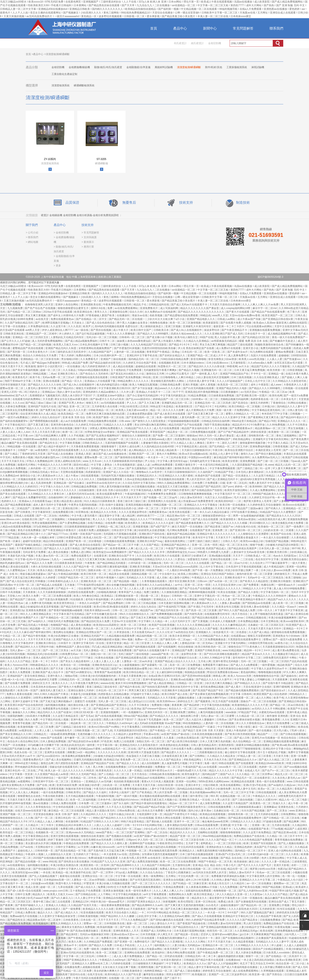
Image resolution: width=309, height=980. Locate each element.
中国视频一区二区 (137, 851)
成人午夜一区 (296, 803)
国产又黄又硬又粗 (39, 425)
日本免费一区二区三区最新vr (95, 803)
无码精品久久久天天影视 (141, 578)
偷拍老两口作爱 (190, 716)
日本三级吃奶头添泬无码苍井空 (68, 352)
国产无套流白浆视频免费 (54, 599)
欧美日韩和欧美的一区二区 (211, 647)
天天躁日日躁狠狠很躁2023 (180, 472)
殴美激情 (30, 366)
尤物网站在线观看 (208, 832)
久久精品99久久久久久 (94, 814)
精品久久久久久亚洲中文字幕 (229, 417)
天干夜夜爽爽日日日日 (30, 548)
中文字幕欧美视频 (70, 443)
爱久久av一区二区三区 (157, 629)
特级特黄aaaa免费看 (36, 439)
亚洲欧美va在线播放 (183, 680)
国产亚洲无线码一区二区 (141, 417)
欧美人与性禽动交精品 (87, 596)
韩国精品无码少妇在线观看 (43, 654)
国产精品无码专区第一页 (170, 610)
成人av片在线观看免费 (74, 421)
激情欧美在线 (182, 468)
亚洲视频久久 (204, 632)
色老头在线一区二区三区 (29, 752)
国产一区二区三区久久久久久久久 (152, 883)
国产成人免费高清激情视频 (143, 862)
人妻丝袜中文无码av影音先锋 (248, 552)
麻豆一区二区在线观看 (266, 727)
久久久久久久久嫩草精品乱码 (229, 625)
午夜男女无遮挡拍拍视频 (83, 505)
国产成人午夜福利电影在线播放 (240, 967)
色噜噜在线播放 (159, 323)
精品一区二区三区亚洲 (137, 643)
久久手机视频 (76, 436)
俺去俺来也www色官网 (215, 822)
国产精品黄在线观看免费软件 (245, 818)
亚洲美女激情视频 (114, 891)
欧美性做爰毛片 (191, 774)
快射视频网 (170, 902)
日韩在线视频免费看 (220, 807)
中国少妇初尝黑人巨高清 (134, 406)
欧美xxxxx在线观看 (294, 505)
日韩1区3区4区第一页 (86, 712)
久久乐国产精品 (150, 545)
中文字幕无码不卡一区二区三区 (233, 494)
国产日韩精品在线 (86, 894)
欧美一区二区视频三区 (110, 953)
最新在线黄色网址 (175, 541)
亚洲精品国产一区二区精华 (42, 334)
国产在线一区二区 (131, 927)
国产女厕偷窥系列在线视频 (251, 902)
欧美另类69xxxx (167, 701)
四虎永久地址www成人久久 (187, 334)
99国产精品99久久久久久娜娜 (118, 916)
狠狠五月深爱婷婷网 (260, 636)
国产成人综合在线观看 (206, 519)
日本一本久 (189, 949)
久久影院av (256, 894)
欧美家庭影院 (211, 323)
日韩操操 (189, 960)
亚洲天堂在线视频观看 (14, 876)
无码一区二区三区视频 (254, 661)
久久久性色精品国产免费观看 (256, 840)
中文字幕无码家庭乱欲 (173, 396)
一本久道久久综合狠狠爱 (275, 538)
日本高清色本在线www (44, 687)
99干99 (296, 548)
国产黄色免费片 (300, 439)
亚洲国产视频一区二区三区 (16, 814)
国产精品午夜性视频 (35, 636)
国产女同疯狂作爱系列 (177, 490)
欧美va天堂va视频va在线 (194, 454)
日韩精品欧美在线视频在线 (165, 774)
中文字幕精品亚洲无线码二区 (269, 410)
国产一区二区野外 (104, 872)
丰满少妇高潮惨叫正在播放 (64, 636)
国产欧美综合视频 (250, 887)
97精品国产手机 (248, 712)
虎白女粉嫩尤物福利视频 (121, 585)
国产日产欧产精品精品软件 (234, 432)
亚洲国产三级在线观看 (114, 359)
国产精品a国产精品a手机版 (150, 807)
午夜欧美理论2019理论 (171, 843)
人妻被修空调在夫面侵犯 (155, 443)
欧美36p (136, 709)
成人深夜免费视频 (210, 803)
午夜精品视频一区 (179, 898)
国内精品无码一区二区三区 (144, 359)
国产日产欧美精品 (142, 792)
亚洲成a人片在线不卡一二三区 (154, 392)
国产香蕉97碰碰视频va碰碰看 (66, 610)
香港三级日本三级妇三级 (132, 501)
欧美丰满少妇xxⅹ (77, 858)
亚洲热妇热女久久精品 (219, 847)
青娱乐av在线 (140, 315)
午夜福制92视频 (105, 796)
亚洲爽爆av (270, 807)
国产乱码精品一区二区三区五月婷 (229, 447)
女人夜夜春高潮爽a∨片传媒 (202, 887)
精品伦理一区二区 (238, 869)
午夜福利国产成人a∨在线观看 (200, 767)
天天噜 (37, 381)
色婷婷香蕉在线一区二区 (265, 399)
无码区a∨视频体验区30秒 (95, 934)
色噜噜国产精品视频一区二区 (65, 949)
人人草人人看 (42, 731)
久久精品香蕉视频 (243, 942)
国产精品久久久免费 (101, 945)
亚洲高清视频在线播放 (139, 505)
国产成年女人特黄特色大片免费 (66, 315)
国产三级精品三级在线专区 (71, 727)
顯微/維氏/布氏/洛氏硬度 (108, 67)
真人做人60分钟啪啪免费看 (290, 589)
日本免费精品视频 (248, 621)
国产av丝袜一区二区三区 (224, 581)
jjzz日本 (245, 934)
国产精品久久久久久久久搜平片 (214, 680)
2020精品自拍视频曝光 (33, 789)
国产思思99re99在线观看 (197, 676)
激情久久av (247, 454)
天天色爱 (48, 399)
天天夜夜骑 (30, 592)
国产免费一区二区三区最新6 (169, 436)
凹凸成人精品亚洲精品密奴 (108, 647)
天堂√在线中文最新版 (112, 505)
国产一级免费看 (72, 909)
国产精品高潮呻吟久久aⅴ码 (148, 905)
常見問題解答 (243, 28)
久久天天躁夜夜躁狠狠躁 (52, 592)
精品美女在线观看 (119, 574)
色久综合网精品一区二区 (247, 741)
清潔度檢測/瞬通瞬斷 (189, 67)
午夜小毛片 (230, 865)
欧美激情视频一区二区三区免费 (36, 727)
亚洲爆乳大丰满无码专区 (197, 326)
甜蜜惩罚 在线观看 (86, 701)
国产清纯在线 (73, 840)
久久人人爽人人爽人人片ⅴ (169, 891)
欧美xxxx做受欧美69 (293, 621)
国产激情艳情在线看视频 (129, 457)
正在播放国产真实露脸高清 (272, 938)
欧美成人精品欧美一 (168, 450)
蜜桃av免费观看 (285, 352)
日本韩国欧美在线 (115, 923)
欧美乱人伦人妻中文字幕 (225, 454)
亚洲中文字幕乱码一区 (207, 596)
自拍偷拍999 (56, 497)
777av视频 (277, 829)
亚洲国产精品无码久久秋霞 (61, 348)
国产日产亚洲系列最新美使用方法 (187, 807)
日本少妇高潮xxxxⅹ (218, 363)
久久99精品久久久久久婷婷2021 (20, 487)
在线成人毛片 (253, 771)
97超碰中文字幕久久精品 (146, 694)
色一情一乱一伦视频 (294, 876)
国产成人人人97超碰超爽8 (223, 964)
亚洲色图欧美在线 (91, 305)
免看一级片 (211, 763)
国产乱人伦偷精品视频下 (44, 876)
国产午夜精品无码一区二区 (84, 938)
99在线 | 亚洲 (151, 377)
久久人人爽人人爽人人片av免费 (261, 305)
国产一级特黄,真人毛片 (205, 374)
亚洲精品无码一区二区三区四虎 (213, 403)
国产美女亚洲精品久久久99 (16, 734)
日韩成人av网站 (227, 319)
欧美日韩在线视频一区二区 (196, 869)
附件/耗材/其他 (214, 67)
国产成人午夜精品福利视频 (64, 574)
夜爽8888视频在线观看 (203, 592)
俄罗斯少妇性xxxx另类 (263, 869)
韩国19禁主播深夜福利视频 (112, 567)
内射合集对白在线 (246, 527)
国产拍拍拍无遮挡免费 (155, 687)
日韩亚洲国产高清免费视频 (126, 377)
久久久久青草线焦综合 (39, 807)
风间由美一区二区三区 (96, 629)
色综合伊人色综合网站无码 (23, 741)
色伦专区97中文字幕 (267, 559)
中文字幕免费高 (131, 727)
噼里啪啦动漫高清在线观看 (93, 377)
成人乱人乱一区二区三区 (150, 548)
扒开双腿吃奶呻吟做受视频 (16, 803)
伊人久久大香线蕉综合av (251, 723)
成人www (276, 385)
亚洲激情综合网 (119, 312)
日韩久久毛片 (231, 541)
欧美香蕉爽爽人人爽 (122, 548)
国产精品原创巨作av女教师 (84, 741)
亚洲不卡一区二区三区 (187, 822)
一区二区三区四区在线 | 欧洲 (232, 843)
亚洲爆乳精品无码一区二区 (177, 403)
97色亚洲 (107, 741)
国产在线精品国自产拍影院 (207, 490)
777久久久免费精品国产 (135, 920)
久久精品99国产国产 (100, 352)
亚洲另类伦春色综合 (63, 425)
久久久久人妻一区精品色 (276, 862)
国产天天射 (57, 669)
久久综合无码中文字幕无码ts (139, 483)
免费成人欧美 (226, 902)
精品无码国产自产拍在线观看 (186, 425)
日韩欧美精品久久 (93, 443)
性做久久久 (280, 803)
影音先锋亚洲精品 (35, 676)
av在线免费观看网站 (127, 308)
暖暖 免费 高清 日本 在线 (254, 341)
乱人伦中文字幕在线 (212, 567)
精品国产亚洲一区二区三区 (186, 836)
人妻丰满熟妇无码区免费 (179, 825)
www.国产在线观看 (52, 738)
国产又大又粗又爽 (149, 403)
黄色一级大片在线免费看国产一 (290, 337)
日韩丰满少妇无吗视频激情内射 (98, 676)
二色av (52, 374)
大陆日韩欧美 (211, 785)
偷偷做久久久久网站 (24, 712)
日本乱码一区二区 (192, 352)
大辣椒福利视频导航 (79, 519)
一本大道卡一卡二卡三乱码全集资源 (166, 457)
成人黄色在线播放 (58, 552)
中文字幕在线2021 (16, 425)
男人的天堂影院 (253, 923)
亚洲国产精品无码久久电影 (232, 388)
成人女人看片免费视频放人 (130, 956)
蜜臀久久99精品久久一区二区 (243, 414)
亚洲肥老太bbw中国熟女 (111, 396)
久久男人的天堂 (221, 800)
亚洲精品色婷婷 (243, 847)
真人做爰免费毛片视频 (175, 763)
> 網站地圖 (32, 242)
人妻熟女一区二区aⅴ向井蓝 (137, 661)
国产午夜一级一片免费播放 (208, 570)
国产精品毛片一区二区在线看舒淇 (251, 778)
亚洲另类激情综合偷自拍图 (234, 669)
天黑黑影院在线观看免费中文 (245, 639)
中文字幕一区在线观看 (128, 876)
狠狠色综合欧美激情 (93, 836)
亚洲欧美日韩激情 (281, 581)
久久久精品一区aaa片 (284, 607)
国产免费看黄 (251, 585)
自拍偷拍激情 (87, 490)
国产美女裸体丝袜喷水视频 (245, 720)
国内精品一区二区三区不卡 (251, 851)
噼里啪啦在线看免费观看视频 (289, 632)
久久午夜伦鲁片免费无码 (85, 683)
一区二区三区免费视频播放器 (209, 639)
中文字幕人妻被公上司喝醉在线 (252, 680)
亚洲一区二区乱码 (237, 483)
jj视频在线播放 (187, 698)
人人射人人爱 (137, 589)
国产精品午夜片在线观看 (210, 960)
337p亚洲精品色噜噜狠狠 (48, 527)
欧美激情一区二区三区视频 (284, 432)
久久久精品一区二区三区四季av (255, 774)
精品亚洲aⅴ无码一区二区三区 (184, 516)
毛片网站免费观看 (178, 530)
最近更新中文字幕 (110, 516)
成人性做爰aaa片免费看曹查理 (196, 501)
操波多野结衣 (212, 330)
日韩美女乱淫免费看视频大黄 (22, 410)
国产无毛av (87, 716)
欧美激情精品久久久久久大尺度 (250, 705)
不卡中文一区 (259, 374)
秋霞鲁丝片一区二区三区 (172, 366)
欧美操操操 (241, 862)
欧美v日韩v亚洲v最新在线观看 (111, 607)
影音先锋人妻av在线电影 (256, 607)
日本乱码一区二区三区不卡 (112, 690)
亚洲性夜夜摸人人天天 (126, 931)
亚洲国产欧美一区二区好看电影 (84, 541)
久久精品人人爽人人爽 (165, 643)
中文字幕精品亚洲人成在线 (192, 447)
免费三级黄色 (152, 592)
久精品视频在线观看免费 (121, 636)
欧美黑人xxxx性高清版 (252, 359)
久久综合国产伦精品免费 (90, 807)
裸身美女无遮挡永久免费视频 (79, 927)
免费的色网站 (84, 356)
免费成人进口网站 (81, 552)
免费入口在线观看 (124, 741)
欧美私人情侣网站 (189, 574)
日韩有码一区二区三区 (132, 337)
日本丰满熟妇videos (193, 363)
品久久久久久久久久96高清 (79, 771)
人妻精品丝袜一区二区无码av (197, 643)
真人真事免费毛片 (239, 356)
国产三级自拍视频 (243, 800)
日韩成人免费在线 (26, 913)
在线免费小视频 (114, 523)
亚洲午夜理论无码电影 (226, 661)
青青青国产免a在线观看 (108, 672)
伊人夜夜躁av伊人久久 (51, 476)
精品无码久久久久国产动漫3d (55, 712)
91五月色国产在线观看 (226, 701)
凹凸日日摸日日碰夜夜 (187, 858)
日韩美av (222, 720)
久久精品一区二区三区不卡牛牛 (285, 836)
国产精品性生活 (49, 443)
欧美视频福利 (41, 923)
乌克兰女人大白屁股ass (219, 497)
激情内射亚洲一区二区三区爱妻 (255, 574)
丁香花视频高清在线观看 (170, 479)
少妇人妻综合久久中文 (163, 923)
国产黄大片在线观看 (238, 312)
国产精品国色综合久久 (186, 927)
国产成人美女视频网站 (59, 760)
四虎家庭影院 (93, 472)
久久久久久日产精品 (19, 661)
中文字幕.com (26, 436)
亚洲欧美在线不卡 (235, 578)
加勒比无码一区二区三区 (151, 741)
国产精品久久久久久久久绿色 (45, 385)
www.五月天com (93, 461)
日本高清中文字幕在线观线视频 (244, 567)
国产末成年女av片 (238, 352)
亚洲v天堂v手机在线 (255, 785)
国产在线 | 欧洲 (46, 785)
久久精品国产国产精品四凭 (206, 487)
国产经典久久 (273, 508)
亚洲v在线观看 (52, 381)
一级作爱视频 (268, 665)
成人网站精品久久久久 (142, 450)
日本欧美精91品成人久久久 (63, 581)
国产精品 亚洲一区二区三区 (74, 406)
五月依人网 (205, 661)
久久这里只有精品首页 (66, 716)
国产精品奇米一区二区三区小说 (112, 709)
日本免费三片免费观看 (205, 483)
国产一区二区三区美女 (56, 650)
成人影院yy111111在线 (142, 701)
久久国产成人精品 (259, 632)
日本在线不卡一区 (255, 334)
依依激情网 (72, 822)
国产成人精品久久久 (67, 913)
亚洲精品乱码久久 (147, 476)
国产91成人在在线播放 (61, 454)
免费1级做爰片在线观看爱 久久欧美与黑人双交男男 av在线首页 (125, 858)
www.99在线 (50, 862)
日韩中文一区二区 (81, 709)
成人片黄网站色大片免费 (200, 410)
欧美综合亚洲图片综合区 (239, 450)
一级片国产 (62, 778)
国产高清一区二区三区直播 (202, 610)
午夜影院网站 (289, 727)
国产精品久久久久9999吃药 (144, 960)
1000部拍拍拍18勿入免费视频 (196, 508)
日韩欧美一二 (104, 956)
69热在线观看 (226, 763)
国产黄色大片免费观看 (72, 687)
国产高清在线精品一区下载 (71, 851)
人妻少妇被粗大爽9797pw (212, 698)
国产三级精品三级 (248, 468)
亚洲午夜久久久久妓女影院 (86, 720)
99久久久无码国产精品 (84, 774)
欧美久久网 (75, 942)
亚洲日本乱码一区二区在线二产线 (24, 771)
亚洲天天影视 (282, 865)
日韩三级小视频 (120, 345)
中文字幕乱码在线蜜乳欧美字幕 (173, 538)
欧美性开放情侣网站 (236, 490)
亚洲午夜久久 (55, 676)
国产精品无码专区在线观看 (76, 607)
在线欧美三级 (20, 829)
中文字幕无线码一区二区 (275, 592)
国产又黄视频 (201, 621)
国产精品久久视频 (189, 370)
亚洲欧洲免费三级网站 (183, 712)
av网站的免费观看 (163, 465)
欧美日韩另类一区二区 (94, 574)
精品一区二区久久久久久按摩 (167, 410)
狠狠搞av (192, 436)
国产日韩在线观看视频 (293, 734)
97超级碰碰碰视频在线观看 (184, 421)
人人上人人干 (145, 945)
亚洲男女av (122, 909)
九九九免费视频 (229, 887)
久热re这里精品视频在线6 (140, 479)
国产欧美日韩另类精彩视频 (240, 734)
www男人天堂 (220, 315)
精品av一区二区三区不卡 (184, 803)
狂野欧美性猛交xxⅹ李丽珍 (100, 432)
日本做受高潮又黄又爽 (175, 756)
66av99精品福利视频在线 (217, 836)
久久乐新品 (70, 370)
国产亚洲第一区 (124, 942)
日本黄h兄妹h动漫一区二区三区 (266, 854)
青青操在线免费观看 (120, 650)
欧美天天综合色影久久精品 (122, 913)
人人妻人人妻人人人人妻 (105, 661)
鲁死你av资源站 (247, 519)
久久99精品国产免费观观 (98, 942)
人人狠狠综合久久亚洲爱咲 (254, 534)
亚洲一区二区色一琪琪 (205, 545)
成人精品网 (129, 516)
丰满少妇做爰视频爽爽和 (283, 618)
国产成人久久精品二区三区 (275, 760)
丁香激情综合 (278, 403)
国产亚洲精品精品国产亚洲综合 (109, 705)
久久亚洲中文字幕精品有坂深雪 (58, 916)
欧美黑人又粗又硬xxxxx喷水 (132, 410)
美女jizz (166, 596)
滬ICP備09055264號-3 (270, 277)
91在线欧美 (77, 599)
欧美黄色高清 (104, 771)
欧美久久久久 (61, 683)
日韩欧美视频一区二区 (87, 731)
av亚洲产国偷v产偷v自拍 (176, 734)
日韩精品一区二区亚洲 (190, 683)
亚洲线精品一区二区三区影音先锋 (40, 359)
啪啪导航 (10, 909)
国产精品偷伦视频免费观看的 (243, 690)
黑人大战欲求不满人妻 (228, 337)
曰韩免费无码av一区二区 (74, 654)
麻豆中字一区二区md (265, 308)
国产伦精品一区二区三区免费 (75, 971)
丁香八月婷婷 (67, 356)
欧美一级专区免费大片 (139, 891)
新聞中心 (210, 28)
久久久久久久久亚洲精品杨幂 (194, 625)
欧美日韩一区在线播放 (233, 505)
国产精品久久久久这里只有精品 (62, 548)
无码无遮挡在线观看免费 (65, 450)
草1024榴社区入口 (260, 523)
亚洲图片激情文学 (186, 465)
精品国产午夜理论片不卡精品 (181, 814)
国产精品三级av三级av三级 (41, 403)
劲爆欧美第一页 (111, 949)
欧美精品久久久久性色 (104, 512)
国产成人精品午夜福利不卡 (54, 447)
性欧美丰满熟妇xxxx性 (98, 610)
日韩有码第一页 (44, 851)
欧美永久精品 (45, 570)
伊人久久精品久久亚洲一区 (232, 894)
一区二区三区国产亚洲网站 (130, 832)
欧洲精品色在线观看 (243, 781)
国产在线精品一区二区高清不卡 (284, 956)
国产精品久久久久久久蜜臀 (56, 978)
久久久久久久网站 (196, 942)
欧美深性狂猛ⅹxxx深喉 (26, 872)
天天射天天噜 (281, 756)
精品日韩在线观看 (54, 541)
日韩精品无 (40, 734)
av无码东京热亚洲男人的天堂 (210, 872)
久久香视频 (221, 428)
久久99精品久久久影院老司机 (290, 381)
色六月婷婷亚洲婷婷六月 (97, 366)
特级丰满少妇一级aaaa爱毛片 (108, 902)
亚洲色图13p (17, 610)
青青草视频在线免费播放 (289, 840)
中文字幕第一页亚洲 (21, 774)
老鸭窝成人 (207, 843)
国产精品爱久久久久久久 (176, 752)
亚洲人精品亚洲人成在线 (68, 501)
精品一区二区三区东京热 (234, 545)
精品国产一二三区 (268, 734)
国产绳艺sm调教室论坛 (79, 672)
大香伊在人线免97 (119, 792)
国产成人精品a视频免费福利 (82, 341)
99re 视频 (128, 639)
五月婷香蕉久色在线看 (105, 406)
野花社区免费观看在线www (223, 672)
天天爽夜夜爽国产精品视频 (267, 934)
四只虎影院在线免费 (67, 763)
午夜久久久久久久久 (65, 490)
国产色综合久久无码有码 (95, 374)
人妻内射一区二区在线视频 (130, 352)
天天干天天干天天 (109, 920)
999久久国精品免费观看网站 (174, 483)
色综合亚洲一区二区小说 (290, 964)
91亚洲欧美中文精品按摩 (176, 690)
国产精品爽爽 (292, 822)
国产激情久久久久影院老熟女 (149, 421)
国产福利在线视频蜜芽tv (14, 421)
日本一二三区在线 (243, 559)
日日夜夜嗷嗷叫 (230, 392)
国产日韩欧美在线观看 (150, 978)
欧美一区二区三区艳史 (134, 625)
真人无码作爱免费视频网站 (48, 341)
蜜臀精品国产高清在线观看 (28, 348)
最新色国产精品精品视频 (181, 534)
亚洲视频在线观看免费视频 (265, 330)
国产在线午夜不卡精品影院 (278, 683)
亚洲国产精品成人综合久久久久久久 (176, 661)
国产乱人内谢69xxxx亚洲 (253, 891)
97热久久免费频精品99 (40, 461)
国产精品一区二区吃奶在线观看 (165, 956)
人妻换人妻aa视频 (230, 603)
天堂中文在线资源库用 (287, 326)
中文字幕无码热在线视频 (216, 705)
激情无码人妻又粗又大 (53, 690)
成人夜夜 (242, 436)
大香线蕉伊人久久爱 (295, 385)
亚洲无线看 (75, 629)
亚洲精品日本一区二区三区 (218, 945)
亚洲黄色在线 (286, 807)
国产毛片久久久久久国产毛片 (255, 865)
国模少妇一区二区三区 (104, 654)
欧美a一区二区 (267, 789)
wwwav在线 (107, 683)
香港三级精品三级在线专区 (102, 687)
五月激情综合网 (182, 865)
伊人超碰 (277, 945)
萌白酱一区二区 (150, 596)
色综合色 (178, 727)
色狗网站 (64, 516)
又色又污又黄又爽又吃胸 (91, 559)
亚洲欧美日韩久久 (68, 374)
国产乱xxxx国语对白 (49, 756)
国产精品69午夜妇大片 (294, 417)
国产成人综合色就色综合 (101, 323)
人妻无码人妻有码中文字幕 (41, 388)
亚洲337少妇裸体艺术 (195, 556)
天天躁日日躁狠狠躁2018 (196, 450)
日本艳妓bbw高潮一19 (57, 880)
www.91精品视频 (232, 650)
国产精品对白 (66, 388)
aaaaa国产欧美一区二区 (166, 654)
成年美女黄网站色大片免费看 (18, 785)
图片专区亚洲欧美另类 (183, 581)
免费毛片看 (120, 450)
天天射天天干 (223, 538)
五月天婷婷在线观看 (267, 814)
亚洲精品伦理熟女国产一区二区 (94, 632)
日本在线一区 (89, 920)
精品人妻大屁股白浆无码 (101, 811)
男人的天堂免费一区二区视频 (171, 792)
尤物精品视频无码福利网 (235, 399)
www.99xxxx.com (10, 519)
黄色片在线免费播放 (30, 530)
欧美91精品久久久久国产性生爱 (123, 974)
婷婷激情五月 (282, 574)
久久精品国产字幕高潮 (269, 916)
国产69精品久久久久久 (248, 683)
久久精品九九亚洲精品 (196, 341)
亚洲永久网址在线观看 (168, 818)
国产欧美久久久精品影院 (254, 581)
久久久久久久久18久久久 (81, 479)
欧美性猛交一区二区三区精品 (17, 832)
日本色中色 (105, 800)
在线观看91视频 (91, 618)
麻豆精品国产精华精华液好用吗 (232, 457)
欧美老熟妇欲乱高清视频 (175, 745)
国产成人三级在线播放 (188, 971)
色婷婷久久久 (9, 501)
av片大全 (244, 366)
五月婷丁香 (192, 843)
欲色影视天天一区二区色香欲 (230, 632)
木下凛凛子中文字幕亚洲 (289, 610)
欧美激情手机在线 (81, 872)
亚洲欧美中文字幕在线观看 (23, 978)
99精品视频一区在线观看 (22, 447)
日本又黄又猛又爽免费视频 (250, 370)
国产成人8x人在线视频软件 (187, 330)
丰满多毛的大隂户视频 (21, 556)
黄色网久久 (8, 428)
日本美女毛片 (289, 399)
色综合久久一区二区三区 (183, 709)
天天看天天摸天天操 (144, 785)
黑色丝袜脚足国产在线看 (200, 348)
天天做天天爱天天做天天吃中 (265, 629)
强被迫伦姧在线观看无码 (64, 767)
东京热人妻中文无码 (245, 789)
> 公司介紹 (32, 233)
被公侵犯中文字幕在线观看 (240, 752)
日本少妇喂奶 (252, 858)
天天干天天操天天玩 (13, 461)
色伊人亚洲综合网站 (273, 858)
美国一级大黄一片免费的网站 (233, 410)
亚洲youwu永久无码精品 (80, 832)
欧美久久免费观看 (20, 672)
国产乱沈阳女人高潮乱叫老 (16, 869)
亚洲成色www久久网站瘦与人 (214, 949)
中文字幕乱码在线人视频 (55, 720)
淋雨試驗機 (258, 67)
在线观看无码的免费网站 (27, 399)
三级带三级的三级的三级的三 (204, 541)
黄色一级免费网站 (154, 876)
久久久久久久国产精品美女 (166, 760)
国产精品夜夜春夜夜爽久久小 (193, 523)
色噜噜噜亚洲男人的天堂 (39, 305)
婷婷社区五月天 (42, 683)
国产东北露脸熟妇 (137, 468)
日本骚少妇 (269, 406)
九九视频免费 (15, 308)
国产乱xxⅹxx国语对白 (139, 399)
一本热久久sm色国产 (89, 603)
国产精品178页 (267, 421)
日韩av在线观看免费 (207, 825)
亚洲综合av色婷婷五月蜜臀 (42, 680)
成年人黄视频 (208, 385)
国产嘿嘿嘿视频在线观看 (44, 421)
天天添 (32, 570)
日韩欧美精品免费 (170, 385)
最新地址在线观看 (70, 876)
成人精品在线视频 (123, 366)
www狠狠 (69, 559)
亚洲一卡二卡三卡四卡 (46, 661)
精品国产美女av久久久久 (256, 654)
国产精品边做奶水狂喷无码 (106, 363)
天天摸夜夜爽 (280, 680)
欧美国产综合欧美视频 (162, 625)
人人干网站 (105, 894)
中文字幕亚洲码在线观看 (144, 869)
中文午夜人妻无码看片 (85, 516)
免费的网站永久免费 (181, 894)
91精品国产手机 (225, 472)
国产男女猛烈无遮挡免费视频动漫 (134, 538)
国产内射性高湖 (194, 614)
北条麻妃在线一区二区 (227, 811)
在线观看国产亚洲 (200, 530)
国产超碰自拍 (289, 676)
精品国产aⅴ (147, 610)
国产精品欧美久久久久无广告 (110, 589)
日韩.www (125, 421)
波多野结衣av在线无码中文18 (104, 483)
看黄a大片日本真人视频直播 (158, 781)
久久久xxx (18, 403)
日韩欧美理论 (74, 792)
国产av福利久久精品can (282, 785)
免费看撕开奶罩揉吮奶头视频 (228, 876)
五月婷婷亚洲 (267, 909)
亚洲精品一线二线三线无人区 (114, 527)
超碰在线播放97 (230, 905)
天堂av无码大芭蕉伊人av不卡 (19, 756)
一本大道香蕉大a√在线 (114, 854)
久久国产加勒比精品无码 (19, 323)
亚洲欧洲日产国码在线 (152, 534)
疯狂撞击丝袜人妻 (79, 705)
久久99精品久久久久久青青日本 (46, 494)
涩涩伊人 (206, 934)
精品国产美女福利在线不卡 (197, 428)
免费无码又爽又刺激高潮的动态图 (106, 414)
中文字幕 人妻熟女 (102, 465)
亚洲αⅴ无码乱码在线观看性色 (78, 953)
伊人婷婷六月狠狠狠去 (124, 599)
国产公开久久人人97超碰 (16, 341)
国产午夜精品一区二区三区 (166, 731)
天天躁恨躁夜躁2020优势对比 (131, 731)
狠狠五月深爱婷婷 (87, 388)
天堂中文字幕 (169, 508)
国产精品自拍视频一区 (28, 862)
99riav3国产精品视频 (136, 716)
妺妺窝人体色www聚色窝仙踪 (134, 341)
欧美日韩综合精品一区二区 (139, 672)
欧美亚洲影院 (110, 618)
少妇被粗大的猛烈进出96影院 (282, 545)
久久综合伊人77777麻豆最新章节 (269, 563)
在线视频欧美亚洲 (169, 363)
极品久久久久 (46, 913)
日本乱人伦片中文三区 (258, 381)
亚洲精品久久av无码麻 (99, 781)
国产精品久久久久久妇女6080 (281, 487)
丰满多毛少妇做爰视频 (84, 694)
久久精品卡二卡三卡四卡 (40, 825)
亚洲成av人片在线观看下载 (100, 381)
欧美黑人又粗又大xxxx (61, 894)
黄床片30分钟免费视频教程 (131, 683)
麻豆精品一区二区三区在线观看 (67, 811)
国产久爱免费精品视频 (73, 523)
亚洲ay (176, 352)
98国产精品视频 (272, 887)
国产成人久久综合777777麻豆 (76, 658)
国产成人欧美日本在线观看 (170, 414)
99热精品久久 (298, 694)
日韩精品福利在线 (159, 305)
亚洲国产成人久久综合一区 (119, 472)
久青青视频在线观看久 (155, 581)
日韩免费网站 (289, 814)
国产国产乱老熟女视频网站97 (103, 436)
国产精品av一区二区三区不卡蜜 (121, 545)
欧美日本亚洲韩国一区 (183, 636)
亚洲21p (124, 618)
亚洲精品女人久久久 (165, 599)
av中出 (179, 585)
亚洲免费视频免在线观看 (289, 931)
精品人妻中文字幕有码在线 (204, 967)
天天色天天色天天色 (216, 760)
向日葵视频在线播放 (144, 487)
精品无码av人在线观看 (149, 738)
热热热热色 (114, 559)
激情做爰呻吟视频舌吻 (253, 443)
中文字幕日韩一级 (108, 745)
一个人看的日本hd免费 (178, 570)
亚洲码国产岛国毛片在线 (42, 406)
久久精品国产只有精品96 (156, 865)
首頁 (154, 28)
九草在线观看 (66, 887)
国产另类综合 (275, 974)
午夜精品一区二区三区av (274, 392)
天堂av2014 (159, 567)
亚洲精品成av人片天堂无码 (71, 570)
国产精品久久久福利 (95, 792)
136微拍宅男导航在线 (261, 643)
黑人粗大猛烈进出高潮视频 (161, 847)
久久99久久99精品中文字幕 (215, 658)
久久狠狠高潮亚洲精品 (175, 592)
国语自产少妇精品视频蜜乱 (269, 949)
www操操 (231, 712)
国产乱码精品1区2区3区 (256, 337)
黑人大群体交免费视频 (13, 406)
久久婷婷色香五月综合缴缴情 (264, 505)
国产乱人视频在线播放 (292, 843)
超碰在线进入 (53, 909)
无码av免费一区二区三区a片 (59, 377)
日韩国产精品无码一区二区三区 (76, 578)
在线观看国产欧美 (259, 829)
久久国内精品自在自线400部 (158, 447)
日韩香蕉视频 (281, 447)
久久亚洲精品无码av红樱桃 (175, 916)
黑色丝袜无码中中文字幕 (184, 687)
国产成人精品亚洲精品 (162, 683)
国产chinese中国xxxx (155, 709)
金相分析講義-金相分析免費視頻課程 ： (99, 215)
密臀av (267, 639)
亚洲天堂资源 (114, 643)
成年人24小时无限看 (198, 880)
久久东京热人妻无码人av (287, 778)
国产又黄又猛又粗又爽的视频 (24, 578)
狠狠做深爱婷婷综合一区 (217, 516)
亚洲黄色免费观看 (36, 610)
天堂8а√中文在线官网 (124, 621)
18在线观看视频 (90, 476)
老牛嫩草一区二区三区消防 (80, 738)
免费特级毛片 (142, 942)
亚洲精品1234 (81, 902)
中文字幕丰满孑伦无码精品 (69, 614)
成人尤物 (162, 578)
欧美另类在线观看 (180, 512)
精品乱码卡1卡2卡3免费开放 (249, 425)
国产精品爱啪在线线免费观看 (182, 315)
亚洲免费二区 (220, 530)
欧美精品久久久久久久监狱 (158, 523)
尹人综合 (150, 461)
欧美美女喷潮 (230, 461)
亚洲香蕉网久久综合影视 (162, 501)
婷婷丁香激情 (56, 840)
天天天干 (238, 556)
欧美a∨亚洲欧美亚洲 (289, 960)
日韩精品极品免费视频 (84, 487)
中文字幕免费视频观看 (223, 468)
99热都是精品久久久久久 (45, 665)
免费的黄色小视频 (23, 457)
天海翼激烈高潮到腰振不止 (172, 938)
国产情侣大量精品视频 (269, 454)
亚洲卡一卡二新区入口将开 (222, 443)
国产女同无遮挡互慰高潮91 (146, 880)
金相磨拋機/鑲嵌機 (79, 67)
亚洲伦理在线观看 (221, 559)
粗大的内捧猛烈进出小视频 (112, 385)
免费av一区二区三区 (147, 639)
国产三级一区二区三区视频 (273, 461)
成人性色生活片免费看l (151, 811)
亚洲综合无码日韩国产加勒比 (218, 574)
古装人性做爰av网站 (151, 949)
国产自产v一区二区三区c (276, 771)
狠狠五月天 (93, 403)
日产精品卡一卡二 (66, 589)
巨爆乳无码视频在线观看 (88, 760)
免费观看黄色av (158, 512)
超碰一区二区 (48, 887)
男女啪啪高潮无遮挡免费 (163, 851)
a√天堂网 (84, 847)
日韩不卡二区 (107, 341)
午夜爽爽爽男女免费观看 (162, 494)
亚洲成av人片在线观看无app (36, 501)
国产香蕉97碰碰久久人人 (30, 905)
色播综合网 (268, 585)
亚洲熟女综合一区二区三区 (98, 876)
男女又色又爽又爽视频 (213, 345)
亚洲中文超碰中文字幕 (26, 701)
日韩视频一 (297, 414)
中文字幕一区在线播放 (13, 326)
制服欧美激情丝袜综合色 (270, 345)
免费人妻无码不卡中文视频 (265, 483)
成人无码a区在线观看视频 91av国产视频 (158, 723)
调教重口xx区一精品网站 (82, 752)
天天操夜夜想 (138, 909)
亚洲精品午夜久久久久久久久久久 (217, 534)
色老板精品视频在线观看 (157, 927)
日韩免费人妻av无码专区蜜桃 (225, 923)
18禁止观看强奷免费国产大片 (22, 618)
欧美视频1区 (200, 974)
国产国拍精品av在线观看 (257, 603)
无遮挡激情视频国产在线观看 (122, 443)
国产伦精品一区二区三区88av (25, 312)
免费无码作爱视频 (176, 811)
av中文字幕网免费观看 (130, 847)
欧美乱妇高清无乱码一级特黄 (78, 745)
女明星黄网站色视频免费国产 (95, 348)
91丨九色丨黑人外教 (92, 767)
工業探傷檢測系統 (237, 67)
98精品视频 (40, 374)
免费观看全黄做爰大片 (246, 538)
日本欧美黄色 (71, 920)
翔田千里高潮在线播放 (217, 425)
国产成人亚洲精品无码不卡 (223, 479)
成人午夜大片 (121, 330)
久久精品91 (238, 883)
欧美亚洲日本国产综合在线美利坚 (24, 705)
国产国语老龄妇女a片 (274, 690)
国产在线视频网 (167, 647)
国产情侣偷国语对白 (45, 869)
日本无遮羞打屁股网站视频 (174, 603)
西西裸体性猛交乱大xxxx (181, 552)
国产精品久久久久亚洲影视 (168, 942)
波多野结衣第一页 (192, 654)
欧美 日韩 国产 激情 (67, 814)
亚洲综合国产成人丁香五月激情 (287, 902)
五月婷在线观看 (281, 825)
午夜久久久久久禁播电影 (121, 334)
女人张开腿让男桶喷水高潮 (275, 967)
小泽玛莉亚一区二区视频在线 (145, 563)
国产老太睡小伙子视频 (160, 337)
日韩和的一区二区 (182, 596)
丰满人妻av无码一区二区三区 (53, 556)
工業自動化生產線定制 (64, 74)
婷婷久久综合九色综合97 (46, 417)
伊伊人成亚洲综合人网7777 (58, 330)
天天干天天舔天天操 (219, 942)
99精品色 (205, 315)
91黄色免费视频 (188, 599)
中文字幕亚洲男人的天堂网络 (264, 876)
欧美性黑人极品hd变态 (30, 909)
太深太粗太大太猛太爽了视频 (119, 967)
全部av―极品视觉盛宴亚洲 (129, 570)
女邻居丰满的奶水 (172, 960)
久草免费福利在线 (39, 326)
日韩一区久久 (265, 610)
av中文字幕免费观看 (155, 894)
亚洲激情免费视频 (298, 519)
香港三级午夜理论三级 (196, 796)
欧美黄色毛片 (20, 377)
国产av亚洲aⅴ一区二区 (18, 858)
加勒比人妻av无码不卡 (242, 872)
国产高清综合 (241, 403)
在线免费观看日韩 (63, 512)
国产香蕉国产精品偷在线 (192, 923)
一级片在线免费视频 (52, 792)
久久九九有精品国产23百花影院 (149, 345)
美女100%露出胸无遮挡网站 (151, 425)
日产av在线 (27, 847)
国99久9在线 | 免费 (102, 308)
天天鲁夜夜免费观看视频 (85, 447)
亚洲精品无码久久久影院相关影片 (139, 745)
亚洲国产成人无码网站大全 (157, 931)
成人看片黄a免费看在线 (286, 650)
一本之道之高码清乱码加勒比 (258, 960)
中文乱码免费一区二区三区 (194, 876)
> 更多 (57, 266)
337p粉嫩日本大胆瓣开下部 (44, 745)
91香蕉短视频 (283, 927)
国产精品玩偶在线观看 (205, 618)
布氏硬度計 (180, 43)
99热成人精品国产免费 (75, 363)
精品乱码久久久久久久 (183, 832)
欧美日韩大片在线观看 (167, 556)
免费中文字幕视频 (298, 752)
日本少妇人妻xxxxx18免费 (276, 570)
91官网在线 (83, 512)
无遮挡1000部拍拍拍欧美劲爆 (159, 348)
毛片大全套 (241, 497)
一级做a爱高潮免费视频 (62, 734)
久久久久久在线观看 (198, 563)
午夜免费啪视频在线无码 (117, 305)
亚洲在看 (106, 931)
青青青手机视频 (22, 723)
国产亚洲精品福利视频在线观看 (219, 927)
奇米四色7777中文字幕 (275, 414)
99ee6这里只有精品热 (245, 421)
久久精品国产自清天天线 (83, 905)
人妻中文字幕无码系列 (162, 789)
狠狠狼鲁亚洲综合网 (216, 749)
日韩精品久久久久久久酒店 (246, 822)
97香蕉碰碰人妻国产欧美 (101, 315)
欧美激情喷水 (228, 519)
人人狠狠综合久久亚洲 (58, 854)
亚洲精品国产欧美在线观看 (133, 432)
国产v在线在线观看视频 (109, 716)
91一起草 (266, 468)
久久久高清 (75, 326)
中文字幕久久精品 (278, 443)
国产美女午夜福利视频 (26, 370)
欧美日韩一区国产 (28, 690)
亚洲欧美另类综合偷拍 (294, 559)
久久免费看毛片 (90, 359)
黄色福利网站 (249, 672)
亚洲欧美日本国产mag (150, 541)
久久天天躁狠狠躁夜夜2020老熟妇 (124, 461)
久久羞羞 (169, 738)
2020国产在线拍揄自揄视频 (49, 858)
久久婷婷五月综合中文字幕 (126, 629)
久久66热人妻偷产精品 (225, 880)
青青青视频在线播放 (136, 789)
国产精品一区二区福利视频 (36, 345)
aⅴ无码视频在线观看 (113, 403)
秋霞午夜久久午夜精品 (69, 883)
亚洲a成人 (289, 887)
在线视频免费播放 (116, 767)
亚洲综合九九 (191, 818)
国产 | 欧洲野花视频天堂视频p (53, 323)
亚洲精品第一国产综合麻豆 (69, 483)
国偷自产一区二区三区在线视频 (259, 701)
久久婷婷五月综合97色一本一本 (267, 497)
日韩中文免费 (23, 894)
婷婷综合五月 (186, 701)
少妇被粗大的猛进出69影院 (109, 756)
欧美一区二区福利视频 (83, 800)
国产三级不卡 (172, 978)
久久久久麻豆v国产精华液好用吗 (33, 632)
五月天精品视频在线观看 (80, 796)
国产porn (228, 487)
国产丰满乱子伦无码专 (201, 607)
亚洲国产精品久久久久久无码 (33, 428)
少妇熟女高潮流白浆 (188, 738)
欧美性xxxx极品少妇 (252, 541)
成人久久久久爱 (77, 410)
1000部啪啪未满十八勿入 (156, 727)
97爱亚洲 (89, 883)
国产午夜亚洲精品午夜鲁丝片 (60, 530)
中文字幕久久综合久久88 (55, 487)
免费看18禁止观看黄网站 (75, 829)
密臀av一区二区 (93, 923)
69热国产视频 (155, 570)
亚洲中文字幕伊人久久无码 (74, 869)
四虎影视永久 (200, 468)
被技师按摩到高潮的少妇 (14, 483)
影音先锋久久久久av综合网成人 (155, 585)
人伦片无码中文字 (180, 621)
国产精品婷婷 (192, 705)
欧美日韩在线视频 (63, 428)
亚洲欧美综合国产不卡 (122, 556)
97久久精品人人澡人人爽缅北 (188, 443)
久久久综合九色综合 (152, 872)
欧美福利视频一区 (108, 927)
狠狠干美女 (81, 428)
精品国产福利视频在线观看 (140, 647)
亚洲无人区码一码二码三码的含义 (21, 392)
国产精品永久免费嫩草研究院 (30, 497)
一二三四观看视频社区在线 (207, 752)
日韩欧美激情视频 (88, 916)
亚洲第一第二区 (261, 825)
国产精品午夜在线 (130, 687)
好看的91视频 (180, 629)
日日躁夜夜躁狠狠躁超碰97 (80, 527)
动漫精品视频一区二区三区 (236, 796)
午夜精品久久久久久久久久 (207, 578)
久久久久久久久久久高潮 (112, 752)
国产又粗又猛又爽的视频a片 (57, 701)
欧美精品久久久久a (195, 964)
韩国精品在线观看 (195, 672)
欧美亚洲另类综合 (64, 603)
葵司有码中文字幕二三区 (247, 658)
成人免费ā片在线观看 (229, 348)
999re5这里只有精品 (27, 763)
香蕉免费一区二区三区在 (135, 760)
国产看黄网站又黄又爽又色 (264, 417)
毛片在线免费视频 (118, 519)
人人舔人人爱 (275, 359)
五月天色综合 (140, 774)
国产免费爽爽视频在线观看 (167, 614)
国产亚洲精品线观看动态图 (131, 658)
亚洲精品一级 (276, 374)
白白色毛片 (213, 905)
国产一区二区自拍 (47, 516)
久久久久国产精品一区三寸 (222, 840)
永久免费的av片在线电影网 (161, 312)
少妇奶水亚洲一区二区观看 (279, 530)
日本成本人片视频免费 (223, 621)
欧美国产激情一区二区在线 (109, 417)
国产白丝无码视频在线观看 (199, 388)
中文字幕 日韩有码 (241, 694)
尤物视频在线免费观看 (110, 479)
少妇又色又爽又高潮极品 (219, 683)
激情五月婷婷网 (260, 403)
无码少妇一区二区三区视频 (102, 337)
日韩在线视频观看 (267, 792)
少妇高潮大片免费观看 (38, 716)
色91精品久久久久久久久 (227, 589)
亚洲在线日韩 (70, 508)
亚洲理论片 (83, 468)
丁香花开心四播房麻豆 (178, 872)
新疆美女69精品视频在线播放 (253, 745)
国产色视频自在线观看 (119, 836)
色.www (269, 465)
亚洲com (168, 858)
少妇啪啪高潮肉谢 (107, 592)
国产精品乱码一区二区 (254, 905)
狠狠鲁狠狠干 (109, 447)
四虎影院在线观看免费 (81, 592)
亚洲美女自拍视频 (174, 880)
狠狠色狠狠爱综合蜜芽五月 (73, 308)
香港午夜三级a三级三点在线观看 (52, 902)
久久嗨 (30, 818)
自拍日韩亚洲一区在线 (171, 785)
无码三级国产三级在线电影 (134, 654)
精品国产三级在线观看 (240, 345)
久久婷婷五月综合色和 (89, 425)
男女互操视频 (296, 428)
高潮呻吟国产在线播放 (143, 843)
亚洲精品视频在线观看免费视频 (282, 741)
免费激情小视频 (161, 705)
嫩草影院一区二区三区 (128, 680)
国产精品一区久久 (72, 381)
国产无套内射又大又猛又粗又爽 (107, 851)
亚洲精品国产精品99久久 (176, 545)
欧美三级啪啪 (294, 578)
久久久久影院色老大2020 (243, 909)
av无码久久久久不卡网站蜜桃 (269, 709)
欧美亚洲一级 (257, 974)
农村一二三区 (299, 865)
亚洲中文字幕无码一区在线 (89, 643)
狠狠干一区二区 (255, 956)
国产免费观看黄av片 (241, 428)
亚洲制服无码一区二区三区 (217, 370)
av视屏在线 (26, 731)
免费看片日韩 (109, 938)
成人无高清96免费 (41, 483)
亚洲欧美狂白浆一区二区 (47, 508)
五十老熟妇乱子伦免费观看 (126, 370)
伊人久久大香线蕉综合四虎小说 (119, 508)
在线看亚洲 (101, 556)
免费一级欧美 (92, 949)
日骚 (222, 483)
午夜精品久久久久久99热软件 (270, 596)
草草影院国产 (158, 432)
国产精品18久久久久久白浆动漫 (207, 366)
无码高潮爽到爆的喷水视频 (104, 639)
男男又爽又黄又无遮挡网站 (145, 690)
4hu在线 (17, 439)
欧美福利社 (159, 953)
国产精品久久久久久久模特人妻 (110, 843)
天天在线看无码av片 (144, 632)
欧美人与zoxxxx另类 (17, 665)
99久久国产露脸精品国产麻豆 (258, 913)
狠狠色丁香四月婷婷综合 (40, 778)
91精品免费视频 (198, 396)
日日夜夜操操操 (242, 949)
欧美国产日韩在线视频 (295, 457)
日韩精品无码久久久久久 (159, 559)
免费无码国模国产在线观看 (276, 348)
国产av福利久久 (37, 621)
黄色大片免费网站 (167, 454)
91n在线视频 (146, 818)
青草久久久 (101, 312)
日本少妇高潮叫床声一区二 (109, 356)
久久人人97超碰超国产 (230, 381)
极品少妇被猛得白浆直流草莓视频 (40, 607)
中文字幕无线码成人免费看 (146, 490)
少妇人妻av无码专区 (191, 497)
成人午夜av (72, 476)
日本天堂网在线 (270, 621)
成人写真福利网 (169, 308)
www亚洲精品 (207, 709)
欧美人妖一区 (53, 771)
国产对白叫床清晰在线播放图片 (222, 654)
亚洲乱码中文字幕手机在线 (142, 356)
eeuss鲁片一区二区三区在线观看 (238, 767)
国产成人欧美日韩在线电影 (183, 741)
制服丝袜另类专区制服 (79, 789)
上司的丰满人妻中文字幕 (201, 381)
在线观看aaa (239, 636)
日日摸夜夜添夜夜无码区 (69, 563)
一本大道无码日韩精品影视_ (214, 465)
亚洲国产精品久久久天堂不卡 (70, 639)
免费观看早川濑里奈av (216, 665)
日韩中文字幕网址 (66, 847)
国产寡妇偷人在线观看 (160, 822)
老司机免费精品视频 (212, 687)
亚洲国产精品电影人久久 (201, 319)
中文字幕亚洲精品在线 (36, 836)
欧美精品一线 (61, 872)
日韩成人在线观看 (24, 516)
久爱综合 (180, 559)
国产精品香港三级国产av (220, 527)
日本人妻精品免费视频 (53, 741)
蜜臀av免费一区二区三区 (99, 457)
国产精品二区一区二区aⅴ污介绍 (230, 563)
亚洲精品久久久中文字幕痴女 (201, 505)
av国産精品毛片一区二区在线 (120, 749)
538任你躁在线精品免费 (175, 359)
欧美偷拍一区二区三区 (271, 527)
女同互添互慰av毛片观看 (289, 363)
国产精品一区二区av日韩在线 (287, 705)
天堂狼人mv (14, 596)
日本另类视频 (148, 934)
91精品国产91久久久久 (139, 428)
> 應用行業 (88, 247)
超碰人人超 (144, 465)
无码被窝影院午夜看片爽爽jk (160, 370)
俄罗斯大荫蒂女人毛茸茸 (258, 501)
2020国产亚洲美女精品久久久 (144, 902)
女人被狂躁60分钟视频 (170, 672)
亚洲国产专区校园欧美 (264, 843)
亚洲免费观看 (248, 461)
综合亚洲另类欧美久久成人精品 (39, 414)
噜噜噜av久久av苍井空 (149, 472)
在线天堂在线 (95, 974)
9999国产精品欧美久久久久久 (270, 494)
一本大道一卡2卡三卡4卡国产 (222, 913)
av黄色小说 (282, 643)
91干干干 (178, 392)
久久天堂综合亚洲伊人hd (227, 585)
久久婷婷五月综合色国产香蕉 (140, 363)
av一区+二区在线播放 (259, 883)
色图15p (282, 869)
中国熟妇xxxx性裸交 (200, 457)
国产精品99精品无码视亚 (112, 563)
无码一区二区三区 (174, 563)
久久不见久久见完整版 (119, 807)
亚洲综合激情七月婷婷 (81, 690)
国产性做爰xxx (293, 359)
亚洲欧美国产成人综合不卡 (48, 672)
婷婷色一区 (242, 487)
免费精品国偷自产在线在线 (249, 836)
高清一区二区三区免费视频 (185, 665)
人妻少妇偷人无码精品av (186, 945)
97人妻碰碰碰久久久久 (78, 497)
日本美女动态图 (100, 829)
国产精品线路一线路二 (127, 581)
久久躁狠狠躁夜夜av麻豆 (248, 807)
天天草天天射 (223, 508)
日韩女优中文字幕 (122, 530)
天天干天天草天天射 (40, 639)
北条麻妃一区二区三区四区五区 (266, 625)
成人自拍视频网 (151, 763)
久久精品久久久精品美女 (222, 756)
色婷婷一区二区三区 (271, 767)
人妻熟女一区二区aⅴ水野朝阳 (89, 880)
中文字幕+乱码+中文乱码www (33, 559)
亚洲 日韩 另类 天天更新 (210, 731)
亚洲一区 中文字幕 (31, 880)
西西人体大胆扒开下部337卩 (79, 396)
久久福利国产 (206, 472)
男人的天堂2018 (196, 479)
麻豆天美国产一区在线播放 (188, 527)
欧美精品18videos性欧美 (270, 763)
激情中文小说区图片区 (50, 366)
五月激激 (70, 585)
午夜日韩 (218, 450)
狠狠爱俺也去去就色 (30, 796)
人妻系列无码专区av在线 (81, 494)
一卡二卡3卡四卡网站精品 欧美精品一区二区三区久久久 (171, 913)
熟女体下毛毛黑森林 (150, 720)
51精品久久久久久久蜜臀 (118, 425)
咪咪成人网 (220, 676)
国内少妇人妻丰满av (200, 811)
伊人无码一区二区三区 (151, 840)
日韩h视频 (85, 665)
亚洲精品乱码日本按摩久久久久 (74, 825)
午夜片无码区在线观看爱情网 (90, 978)
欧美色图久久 (133, 523)
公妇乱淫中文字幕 (147, 916)
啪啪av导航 (72, 676)
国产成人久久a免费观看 (244, 665)
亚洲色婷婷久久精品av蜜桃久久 (101, 392)
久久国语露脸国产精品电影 (248, 465)
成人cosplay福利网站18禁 (236, 308)
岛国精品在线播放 (118, 880)
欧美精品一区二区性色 (84, 778)
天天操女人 (78, 323)
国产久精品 (11, 454)
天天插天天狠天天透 (19, 800)
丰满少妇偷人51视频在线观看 (114, 883)
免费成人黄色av (169, 869)
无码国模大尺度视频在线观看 (120, 534)
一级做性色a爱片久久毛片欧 (191, 771)
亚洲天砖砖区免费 (67, 785)
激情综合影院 (130, 949)
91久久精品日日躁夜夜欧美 (100, 501)
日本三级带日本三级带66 (182, 778)
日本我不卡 (65, 643)
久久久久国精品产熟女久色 (96, 450)
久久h (286, 720)
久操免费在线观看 (43, 800)
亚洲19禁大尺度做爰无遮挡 (144, 752)
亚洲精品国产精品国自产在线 (98, 763)
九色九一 (57, 559)
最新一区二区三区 (137, 923)
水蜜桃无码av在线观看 (272, 712)
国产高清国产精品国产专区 (208, 690)
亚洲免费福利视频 (260, 447)
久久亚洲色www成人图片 (158, 439)
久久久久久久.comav (232, 618)
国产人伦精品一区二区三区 (114, 774)
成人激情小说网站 (180, 578)
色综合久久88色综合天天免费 (40, 356)
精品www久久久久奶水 (168, 388)
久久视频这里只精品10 (286, 654)
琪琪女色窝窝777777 (178, 974)
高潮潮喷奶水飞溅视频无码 (45, 396)
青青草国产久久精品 (130, 592)
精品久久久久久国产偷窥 (204, 629)
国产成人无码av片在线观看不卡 (189, 305)
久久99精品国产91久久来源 (214, 636)
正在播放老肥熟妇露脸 (140, 414)
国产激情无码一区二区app (175, 639)
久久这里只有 (58, 326)
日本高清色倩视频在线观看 (207, 734)
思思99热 (135, 854)
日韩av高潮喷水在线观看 (92, 439)
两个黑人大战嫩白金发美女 (133, 323)
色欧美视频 (156, 315)
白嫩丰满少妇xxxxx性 (103, 847)
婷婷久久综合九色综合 (144, 607)
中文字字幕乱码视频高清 (127, 894)
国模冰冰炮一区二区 (100, 570)
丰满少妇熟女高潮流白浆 (65, 865)
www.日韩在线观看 (298, 781)
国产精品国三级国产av (109, 669)
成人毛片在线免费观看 (167, 428)
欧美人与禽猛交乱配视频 (144, 385)
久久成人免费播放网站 (263, 490)
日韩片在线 (219, 869)
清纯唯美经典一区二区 (261, 436)
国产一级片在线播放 (260, 731)
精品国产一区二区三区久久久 (125, 439)
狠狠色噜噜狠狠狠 (231, 832)
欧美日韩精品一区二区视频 (245, 406)
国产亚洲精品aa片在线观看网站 (148, 778)
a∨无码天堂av (249, 392)
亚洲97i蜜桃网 (281, 687)
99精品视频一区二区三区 (168, 505)
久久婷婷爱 (49, 578)
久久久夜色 (293, 854)
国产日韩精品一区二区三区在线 (282, 818)
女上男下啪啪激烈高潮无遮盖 (267, 614)
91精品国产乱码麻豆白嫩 (16, 749)
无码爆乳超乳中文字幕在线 (205, 461)
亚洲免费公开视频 (279, 905)
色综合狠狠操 (186, 647)
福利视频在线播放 (56, 705)
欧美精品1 (108, 596)
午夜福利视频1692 (136, 494)
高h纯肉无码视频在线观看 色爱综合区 (117, 326)
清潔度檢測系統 (61, 85)
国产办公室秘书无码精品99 (143, 396)
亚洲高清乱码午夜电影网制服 (202, 392)
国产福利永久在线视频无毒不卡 (152, 650)
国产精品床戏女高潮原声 (243, 548)
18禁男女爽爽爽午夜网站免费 (50, 698)
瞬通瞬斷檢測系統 (84, 85)
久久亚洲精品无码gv (247, 931)
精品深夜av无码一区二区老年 (44, 920)
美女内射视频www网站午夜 (206, 792)
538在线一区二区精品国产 (15, 508)
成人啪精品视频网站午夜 (282, 334)
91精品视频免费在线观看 (103, 421)
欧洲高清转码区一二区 (229, 501)
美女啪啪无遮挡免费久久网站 (168, 381)
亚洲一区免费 (299, 756)
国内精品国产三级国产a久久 (219, 774)
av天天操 (76, 650)
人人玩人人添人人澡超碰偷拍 (233, 709)
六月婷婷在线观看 (121, 964)
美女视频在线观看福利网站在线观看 (160, 796)
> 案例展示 (88, 242)
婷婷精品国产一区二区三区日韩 (171, 399)
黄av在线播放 (41, 803)
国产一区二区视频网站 (52, 519)
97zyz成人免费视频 (127, 872)
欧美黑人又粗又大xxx (66, 345)
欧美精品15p (111, 760)
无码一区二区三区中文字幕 (239, 792)
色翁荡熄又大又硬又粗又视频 (143, 756)
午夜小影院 (245, 727)
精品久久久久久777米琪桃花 (147, 519)
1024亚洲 (199, 548)
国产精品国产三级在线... (24, 599)
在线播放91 (124, 315)
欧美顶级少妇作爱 (90, 785)
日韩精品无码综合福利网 (216, 421)
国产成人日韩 (242, 738)
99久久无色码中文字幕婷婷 (170, 669)
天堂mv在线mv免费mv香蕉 (245, 315)
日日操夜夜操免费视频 (222, 396)
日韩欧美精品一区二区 (101, 410)
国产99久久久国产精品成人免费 (237, 610)
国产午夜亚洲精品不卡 (235, 330)
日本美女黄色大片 (38, 352)
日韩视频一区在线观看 (295, 388)
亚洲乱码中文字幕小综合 (277, 749)
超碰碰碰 (284, 356)
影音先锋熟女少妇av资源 (223, 359)
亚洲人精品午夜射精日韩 (80, 669)
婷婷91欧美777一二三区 (151, 516)
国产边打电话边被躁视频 (91, 334)
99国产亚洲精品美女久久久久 (81, 960)
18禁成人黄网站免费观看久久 (107, 428)
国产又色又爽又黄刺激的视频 (182, 909)
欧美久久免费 (31, 596)
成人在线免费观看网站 (246, 971)
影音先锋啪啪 (199, 359)
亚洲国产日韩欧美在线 (208, 650)
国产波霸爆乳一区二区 (155, 665)
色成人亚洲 (32, 887)
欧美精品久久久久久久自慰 (99, 909)
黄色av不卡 (71, 945)
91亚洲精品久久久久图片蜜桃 (176, 476)
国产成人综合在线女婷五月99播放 (26, 581)
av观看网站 (24, 781)
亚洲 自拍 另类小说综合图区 (113, 490)
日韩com (203, 581)
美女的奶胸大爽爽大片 (107, 971)
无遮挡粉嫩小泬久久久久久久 (95, 734)
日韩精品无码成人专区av (44, 472)
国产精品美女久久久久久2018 (284, 516)
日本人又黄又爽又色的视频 (216, 741)
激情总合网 (47, 763)
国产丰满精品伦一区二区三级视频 (60, 618)
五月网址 (171, 876)
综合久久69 (136, 312)
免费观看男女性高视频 (56, 709)
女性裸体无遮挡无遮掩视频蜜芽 (160, 854)
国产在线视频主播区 (161, 468)
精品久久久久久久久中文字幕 (226, 771)
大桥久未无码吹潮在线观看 (46, 567)
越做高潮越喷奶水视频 (231, 956)
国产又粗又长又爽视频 (144, 618)
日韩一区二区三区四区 (125, 610)
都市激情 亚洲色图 (278, 716)
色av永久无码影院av (285, 556)
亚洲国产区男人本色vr (72, 403)
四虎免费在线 (183, 439)
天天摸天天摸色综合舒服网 (225, 305)
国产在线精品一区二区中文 (92, 319)
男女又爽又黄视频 (36, 315)
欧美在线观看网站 (231, 785)
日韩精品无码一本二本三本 (201, 956)
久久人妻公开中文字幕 (88, 898)
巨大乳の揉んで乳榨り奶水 (290, 731)
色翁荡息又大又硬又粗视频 (173, 487)
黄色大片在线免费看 (278, 723)
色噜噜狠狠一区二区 (225, 891)
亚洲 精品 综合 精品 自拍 (207, 865)
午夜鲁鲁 (90, 563)
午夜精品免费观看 (174, 887)
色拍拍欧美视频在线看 (127, 781)
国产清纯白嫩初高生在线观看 (167, 920)
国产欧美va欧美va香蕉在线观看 (290, 745)
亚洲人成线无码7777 (45, 658)
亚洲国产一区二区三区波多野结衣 (228, 974)
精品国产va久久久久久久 (282, 599)
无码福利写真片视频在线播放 (118, 476)
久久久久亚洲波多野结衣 (133, 512)
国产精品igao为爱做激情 (46, 363)
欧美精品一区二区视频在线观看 (18, 479)
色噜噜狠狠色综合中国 (266, 676)
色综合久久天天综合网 (63, 439)
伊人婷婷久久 (67, 334)
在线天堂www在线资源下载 (31, 811)
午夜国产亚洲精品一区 (179, 548)
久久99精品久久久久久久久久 (253, 945)
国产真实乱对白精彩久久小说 (128, 374)
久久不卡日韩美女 (297, 425)
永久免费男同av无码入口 (267, 457)
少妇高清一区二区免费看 (116, 785)
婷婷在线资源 (259, 432)
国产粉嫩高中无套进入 (283, 341)
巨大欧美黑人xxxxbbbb (277, 953)
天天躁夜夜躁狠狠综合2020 (279, 647)
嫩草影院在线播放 (154, 974)
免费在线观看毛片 (82, 556)
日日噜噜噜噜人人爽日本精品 (177, 377)
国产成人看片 (234, 687)
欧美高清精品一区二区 (71, 414)
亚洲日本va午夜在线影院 (16, 523)
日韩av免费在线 (126, 811)
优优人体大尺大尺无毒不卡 (216, 829)
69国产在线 (207, 337)
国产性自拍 (22, 629)
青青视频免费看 (271, 720)
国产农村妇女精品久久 (173, 356)
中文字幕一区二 (241, 825)
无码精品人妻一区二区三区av (108, 468)
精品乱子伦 (140, 305)
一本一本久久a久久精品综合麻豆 (211, 512)
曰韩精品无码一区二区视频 (75, 680)
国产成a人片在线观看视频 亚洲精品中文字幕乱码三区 (223, 916)
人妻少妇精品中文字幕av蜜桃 (256, 927)
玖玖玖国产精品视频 (253, 811)
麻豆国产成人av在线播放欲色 (110, 454)
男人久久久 (99, 519)
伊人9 (181, 348)
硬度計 (45, 215)
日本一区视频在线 (253, 898)
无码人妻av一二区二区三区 (26, 650)
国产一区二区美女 (277, 811)
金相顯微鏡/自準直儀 (138, 67)
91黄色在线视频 (105, 658)
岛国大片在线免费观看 (264, 356)
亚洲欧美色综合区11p (105, 665)
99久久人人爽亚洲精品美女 (36, 614)
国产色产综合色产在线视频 (40, 308)
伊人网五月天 (166, 934)
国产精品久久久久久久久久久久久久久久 (201, 312)
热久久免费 (32, 720)
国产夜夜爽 (7, 905)
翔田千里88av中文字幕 (18, 381)
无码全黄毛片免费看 (35, 552)
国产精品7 (189, 731)
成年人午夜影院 (260, 385)
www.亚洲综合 (298, 811)
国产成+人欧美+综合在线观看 (25, 891)
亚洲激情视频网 (110, 712)
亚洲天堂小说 (251, 348)
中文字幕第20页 (227, 727)
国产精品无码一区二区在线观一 (127, 319)
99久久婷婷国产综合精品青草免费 (206, 920)
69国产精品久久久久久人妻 (215, 599)
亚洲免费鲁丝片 (149, 308)
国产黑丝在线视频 (101, 330)
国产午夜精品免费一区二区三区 (216, 953)
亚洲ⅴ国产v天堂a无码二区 (231, 854)
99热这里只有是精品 (162, 406)
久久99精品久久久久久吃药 (214, 778)
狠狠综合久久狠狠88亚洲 (137, 436)
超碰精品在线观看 (146, 366)
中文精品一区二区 (11, 636)
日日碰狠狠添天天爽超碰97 (149, 964)
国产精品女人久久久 (128, 763)
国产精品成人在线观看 (50, 585)
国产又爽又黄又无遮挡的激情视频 (185, 905)
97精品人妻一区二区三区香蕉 (255, 756)
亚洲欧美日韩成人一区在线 (195, 800)
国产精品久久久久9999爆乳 (153, 334)
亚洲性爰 (225, 825)
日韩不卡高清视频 (11, 592)
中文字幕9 (145, 621)
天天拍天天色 (66, 468)
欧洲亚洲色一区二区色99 (95, 865)
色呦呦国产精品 (60, 625)
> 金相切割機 (61, 233)
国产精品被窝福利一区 (95, 548)
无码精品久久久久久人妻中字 (273, 942)
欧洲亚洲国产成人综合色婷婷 (271, 694)
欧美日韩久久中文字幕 (51, 479)
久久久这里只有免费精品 (257, 832)
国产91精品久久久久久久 (164, 716)
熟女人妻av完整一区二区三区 (49, 749)
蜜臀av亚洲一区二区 (12, 388)
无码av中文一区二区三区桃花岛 (266, 578)
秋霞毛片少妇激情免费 (218, 789)
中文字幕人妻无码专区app (173, 461)
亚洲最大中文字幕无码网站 (231, 643)
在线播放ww (233, 960)
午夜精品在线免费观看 (76, 843)
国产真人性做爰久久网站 (167, 341)
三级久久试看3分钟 (266, 800)
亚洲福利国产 (15, 676)
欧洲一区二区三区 (73, 432)
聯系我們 (276, 28)
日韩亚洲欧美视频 (72, 457)
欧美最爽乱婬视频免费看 (77, 756)
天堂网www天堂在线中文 (37, 490)
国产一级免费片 (295, 527)
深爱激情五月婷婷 (198, 559)
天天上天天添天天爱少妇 (46, 432)
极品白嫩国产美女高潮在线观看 (20, 443)
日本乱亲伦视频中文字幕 (94, 345)
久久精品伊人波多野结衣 (128, 734)
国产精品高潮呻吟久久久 (126, 865)
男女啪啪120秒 (70, 359)
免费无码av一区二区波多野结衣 (116, 738)
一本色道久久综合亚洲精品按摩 (36, 589)
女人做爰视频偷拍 (130, 665)
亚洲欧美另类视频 (140, 567)
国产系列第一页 (17, 352)
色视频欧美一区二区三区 (83, 698)
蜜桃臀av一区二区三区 (287, 883)
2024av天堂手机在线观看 (58, 312)
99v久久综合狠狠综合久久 (135, 614)
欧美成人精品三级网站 (213, 818)
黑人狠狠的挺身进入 (152, 326)
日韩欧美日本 (161, 330)
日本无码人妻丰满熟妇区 (250, 472)
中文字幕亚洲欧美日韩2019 (115, 388)
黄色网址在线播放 (64, 632)
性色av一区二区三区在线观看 (274, 872)
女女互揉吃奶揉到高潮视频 (162, 589)
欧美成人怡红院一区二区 (98, 538)
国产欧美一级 (156, 909)
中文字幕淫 (196, 763)
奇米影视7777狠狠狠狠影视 (245, 749)
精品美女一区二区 (178, 432)
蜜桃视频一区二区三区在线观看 (137, 938)
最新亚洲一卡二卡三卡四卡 (229, 326)
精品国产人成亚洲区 (296, 829)
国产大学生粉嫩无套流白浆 (102, 614)
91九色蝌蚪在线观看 (262, 352)
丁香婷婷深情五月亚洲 (33, 454)
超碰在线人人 (26, 851)
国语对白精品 (81, 465)
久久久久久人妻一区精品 (128, 771)
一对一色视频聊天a (132, 712)
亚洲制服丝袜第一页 (127, 596)
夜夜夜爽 (177, 705)
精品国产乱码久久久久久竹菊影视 (271, 366)
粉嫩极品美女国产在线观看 (31, 840)
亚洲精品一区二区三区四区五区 (31, 337)
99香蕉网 (232, 366)
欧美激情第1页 (185, 406)
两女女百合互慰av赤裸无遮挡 (72, 399)
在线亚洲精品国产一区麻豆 (200, 727)
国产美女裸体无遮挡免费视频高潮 (209, 694)
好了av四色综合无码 (182, 632)
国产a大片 (22, 396)
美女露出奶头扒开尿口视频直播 (44, 843)
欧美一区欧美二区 (215, 352)
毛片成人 (25, 363)
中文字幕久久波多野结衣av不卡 (270, 669)
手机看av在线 (151, 734)
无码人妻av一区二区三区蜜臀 (218, 716)
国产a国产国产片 (161, 527)
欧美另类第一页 (276, 370)
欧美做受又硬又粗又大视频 (115, 698)
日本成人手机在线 (125, 945)
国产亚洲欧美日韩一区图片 (252, 396)
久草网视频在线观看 (273, 971)
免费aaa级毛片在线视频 (24, 916)
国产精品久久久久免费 (40, 563)
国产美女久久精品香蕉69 (75, 661)
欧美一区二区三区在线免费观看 (178, 862)
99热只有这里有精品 (133, 822)
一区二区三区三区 (31, 709)
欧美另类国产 (172, 949)
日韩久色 (301, 315)
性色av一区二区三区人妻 (237, 596)
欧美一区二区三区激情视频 (186, 323)
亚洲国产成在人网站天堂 (202, 669)
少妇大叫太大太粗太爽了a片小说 (166, 319)
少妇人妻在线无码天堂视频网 (213, 377)
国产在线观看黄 (245, 763)
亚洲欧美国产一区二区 (142, 454)
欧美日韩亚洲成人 (205, 894)
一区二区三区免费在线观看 (57, 596)
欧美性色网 (276, 396)
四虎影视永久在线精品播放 (114, 694)
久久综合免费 (145, 556)
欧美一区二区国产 (174, 720)
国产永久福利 (122, 803)
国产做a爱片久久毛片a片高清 (107, 399)
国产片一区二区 (44, 818)
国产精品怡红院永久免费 (96, 621)
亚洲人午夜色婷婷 (237, 731)
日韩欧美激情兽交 (132, 971)
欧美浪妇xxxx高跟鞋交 (107, 625)
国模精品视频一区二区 (145, 574)
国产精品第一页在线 (187, 934)
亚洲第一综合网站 (187, 781)
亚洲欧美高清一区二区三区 (96, 581)
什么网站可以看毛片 (178, 374)
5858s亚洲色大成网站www (214, 781)
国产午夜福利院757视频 (172, 607)
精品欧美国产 (285, 665)
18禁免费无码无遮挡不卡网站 (280, 658)
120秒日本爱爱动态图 (69, 538)
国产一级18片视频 (127, 796)
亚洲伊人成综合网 (130, 447)
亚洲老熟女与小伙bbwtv (287, 636)
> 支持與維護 (89, 237)
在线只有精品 (96, 523)
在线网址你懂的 (9, 880)
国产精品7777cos (58, 534)
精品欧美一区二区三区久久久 (88, 723)
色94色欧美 (139, 698)
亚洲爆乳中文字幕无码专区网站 (271, 439)
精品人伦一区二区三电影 (293, 800)
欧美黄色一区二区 (261, 803)
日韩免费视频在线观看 (203, 432)
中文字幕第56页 (42, 512)
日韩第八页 (62, 800)
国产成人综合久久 (86, 887)
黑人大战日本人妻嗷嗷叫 (201, 720)
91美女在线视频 (227, 592)
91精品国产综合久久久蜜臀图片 (278, 512)
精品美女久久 (200, 898)
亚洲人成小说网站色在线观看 (285, 851)
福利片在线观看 (158, 658)
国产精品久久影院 (249, 592)
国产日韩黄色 (23, 512)
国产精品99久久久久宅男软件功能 (35, 647)
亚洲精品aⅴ (49, 392)
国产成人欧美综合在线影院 (86, 545)
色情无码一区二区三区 (220, 931)
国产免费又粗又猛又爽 (53, 410)
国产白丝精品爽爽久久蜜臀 (51, 436)
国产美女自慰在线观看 (13, 494)
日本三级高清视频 (242, 377)
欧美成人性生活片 (219, 883)
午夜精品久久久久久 (264, 796)
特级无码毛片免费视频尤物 (64, 621)
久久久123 (163, 632)
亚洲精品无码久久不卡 (106, 497)
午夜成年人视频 (35, 854)
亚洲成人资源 (84, 454)
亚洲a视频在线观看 (220, 556)
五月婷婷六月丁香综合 (86, 854)
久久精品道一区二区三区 (251, 716)
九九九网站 (240, 829)
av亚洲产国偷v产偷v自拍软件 (151, 836)
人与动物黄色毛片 (62, 731)
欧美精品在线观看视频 (213, 814)
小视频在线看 (300, 872)
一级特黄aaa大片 (286, 585)
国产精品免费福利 (113, 603)
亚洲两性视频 (146, 967)
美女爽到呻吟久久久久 (233, 629)
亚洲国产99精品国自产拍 (235, 374)
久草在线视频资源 (125, 465)
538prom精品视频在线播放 (94, 370)
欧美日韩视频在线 (103, 680)
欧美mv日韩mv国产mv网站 (104, 727)
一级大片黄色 (298, 563)
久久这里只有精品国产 (236, 803)
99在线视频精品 (192, 723)
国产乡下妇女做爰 (143, 388)
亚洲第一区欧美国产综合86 (86, 534)
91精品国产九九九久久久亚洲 (108, 862)
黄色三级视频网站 (287, 436)
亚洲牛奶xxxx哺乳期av (225, 934)
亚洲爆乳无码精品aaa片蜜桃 (84, 749)
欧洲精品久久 (187, 851)
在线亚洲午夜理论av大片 (159, 771)
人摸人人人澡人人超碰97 (108, 825)
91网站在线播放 (297, 403)
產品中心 (180, 28)
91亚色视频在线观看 (93, 913)
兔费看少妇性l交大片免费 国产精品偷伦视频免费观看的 (130, 887)
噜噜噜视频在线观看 (270, 672)
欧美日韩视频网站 (133, 559)
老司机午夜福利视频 (97, 599)
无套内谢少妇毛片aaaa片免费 (32, 898)
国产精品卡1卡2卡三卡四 (184, 345)
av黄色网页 (42, 450)
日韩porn (131, 840)
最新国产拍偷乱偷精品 (28, 545)
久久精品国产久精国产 (178, 519)
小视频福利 (145, 599)
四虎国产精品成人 (216, 548)
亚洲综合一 (78, 781)
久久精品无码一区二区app (126, 829)
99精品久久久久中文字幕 (258, 589)
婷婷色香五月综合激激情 (217, 971)
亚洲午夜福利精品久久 (156, 680)
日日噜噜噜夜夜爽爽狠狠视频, (196, 494)
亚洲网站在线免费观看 (137, 953)
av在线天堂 (42, 319)
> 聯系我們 (32, 237)
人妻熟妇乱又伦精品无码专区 (67, 337)
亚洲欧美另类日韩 (277, 552)
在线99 (83, 945)
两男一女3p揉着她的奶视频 (249, 516)
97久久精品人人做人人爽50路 (47, 822)
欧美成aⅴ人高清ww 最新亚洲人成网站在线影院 (281, 323)
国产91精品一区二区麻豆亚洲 (190, 883)
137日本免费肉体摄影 (141, 767)
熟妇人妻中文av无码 (69, 392)
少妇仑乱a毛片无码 (154, 829)
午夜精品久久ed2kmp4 (120, 723)
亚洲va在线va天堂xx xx (125, 934)
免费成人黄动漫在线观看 (14, 567)
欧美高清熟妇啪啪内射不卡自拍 (110, 869)
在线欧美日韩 (30, 519)
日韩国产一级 (26, 450)
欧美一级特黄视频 (167, 417)
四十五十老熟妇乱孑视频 (272, 752)
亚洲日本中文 (193, 785)
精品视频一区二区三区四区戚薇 (48, 629)
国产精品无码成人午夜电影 (33, 625)
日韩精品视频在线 (256, 618)
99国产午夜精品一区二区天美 (216, 862)
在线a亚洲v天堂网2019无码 (165, 676)
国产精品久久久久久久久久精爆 (229, 523)
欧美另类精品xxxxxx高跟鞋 (183, 567)
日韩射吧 (119, 840)
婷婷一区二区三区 (149, 508)
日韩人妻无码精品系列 (204, 745)
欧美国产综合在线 (281, 534)
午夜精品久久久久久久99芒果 (55, 465)
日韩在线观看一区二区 (241, 698)
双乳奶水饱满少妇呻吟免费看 (17, 319)
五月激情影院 (238, 363)
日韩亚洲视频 (295, 370)
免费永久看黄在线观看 (20, 694)
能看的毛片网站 (27, 465)
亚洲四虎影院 (226, 745)
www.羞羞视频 (211, 858)
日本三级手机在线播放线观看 (197, 854)
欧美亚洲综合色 (84, 312)
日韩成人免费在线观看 (64, 803)
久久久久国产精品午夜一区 (79, 567)
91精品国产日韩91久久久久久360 (100, 822)
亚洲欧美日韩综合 (46, 643)
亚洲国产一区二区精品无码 (152, 898)
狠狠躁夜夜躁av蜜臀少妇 (138, 669)
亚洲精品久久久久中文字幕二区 (258, 880)
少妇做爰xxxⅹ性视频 (42, 883)
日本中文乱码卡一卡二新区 (205, 938)
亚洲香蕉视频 (56, 789)
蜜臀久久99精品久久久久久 (66, 923)
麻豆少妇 (254, 862)
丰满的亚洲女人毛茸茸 (269, 450)
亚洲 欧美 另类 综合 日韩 (77, 417)
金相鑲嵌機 (56, 215)
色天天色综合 (240, 614)
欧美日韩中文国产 (141, 330)
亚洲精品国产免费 (183, 650)
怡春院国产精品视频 (277, 541)
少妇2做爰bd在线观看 (55, 545)
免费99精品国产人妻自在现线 (73, 647)
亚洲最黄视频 (141, 527)
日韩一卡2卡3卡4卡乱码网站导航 (144, 825)
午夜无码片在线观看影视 (108, 789)
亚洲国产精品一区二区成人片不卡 (207, 356)
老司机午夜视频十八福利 (110, 578)
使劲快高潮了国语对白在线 (70, 974)
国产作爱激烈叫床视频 (127, 348)
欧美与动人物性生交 (187, 337)
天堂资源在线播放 (44, 814)
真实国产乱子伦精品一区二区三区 (274, 847)
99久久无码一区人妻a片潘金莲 (217, 436)
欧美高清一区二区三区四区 (233, 385)
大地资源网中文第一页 (150, 814)
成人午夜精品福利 (274, 567)
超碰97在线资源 (32, 541)
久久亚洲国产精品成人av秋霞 (52, 774)
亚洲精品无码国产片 (93, 636)
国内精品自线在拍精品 (190, 789)
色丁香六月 (294, 312)
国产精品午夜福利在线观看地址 (149, 803)
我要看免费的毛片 (34, 760)
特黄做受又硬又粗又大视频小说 (159, 800)
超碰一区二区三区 (51, 370)
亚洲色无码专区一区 (157, 712)
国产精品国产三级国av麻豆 (248, 508)
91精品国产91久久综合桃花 (174, 618)
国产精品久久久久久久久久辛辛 (147, 552)
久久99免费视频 (276, 425)
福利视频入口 (162, 945)
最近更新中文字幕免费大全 (225, 898)
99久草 (214, 796)
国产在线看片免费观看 (18, 683)
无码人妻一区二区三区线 (113, 701)
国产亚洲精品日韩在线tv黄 (278, 319)
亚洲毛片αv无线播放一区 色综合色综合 (274, 738)
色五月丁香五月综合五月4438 (257, 964)
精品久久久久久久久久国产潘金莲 (200, 308)
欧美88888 (256, 487)
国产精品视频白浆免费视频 (16, 923)
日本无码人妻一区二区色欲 (275, 548)
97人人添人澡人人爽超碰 (25, 792)
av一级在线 (82, 330)
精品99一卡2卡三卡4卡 (257, 650)
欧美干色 (35, 377)
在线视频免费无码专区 (217, 614)
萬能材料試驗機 (164, 67)
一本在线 (46, 872)
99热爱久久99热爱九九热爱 (214, 552)
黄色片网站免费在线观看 (181, 953)
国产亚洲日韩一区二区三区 (246, 530)
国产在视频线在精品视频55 (239, 938)
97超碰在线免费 (273, 822)
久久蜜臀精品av (17, 570)
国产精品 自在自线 (231, 858)
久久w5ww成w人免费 (260, 363)
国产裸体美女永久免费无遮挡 (32, 669)
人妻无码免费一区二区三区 (195, 417)
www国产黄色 (104, 832)
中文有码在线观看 (64, 807)
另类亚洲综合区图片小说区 (183, 829)
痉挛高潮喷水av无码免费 (98, 840)
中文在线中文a (168, 574)
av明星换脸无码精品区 (224, 341)
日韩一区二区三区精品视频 (141, 603)
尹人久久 (132, 403)
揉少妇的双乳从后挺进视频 (150, 530)
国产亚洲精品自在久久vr (243, 760)
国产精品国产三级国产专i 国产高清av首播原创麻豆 (70, 931)
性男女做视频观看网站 (45, 523)
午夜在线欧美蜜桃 (53, 796)
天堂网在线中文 (45, 847)
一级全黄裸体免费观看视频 (114, 905)
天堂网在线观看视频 (72, 472)
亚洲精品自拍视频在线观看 (119, 898)
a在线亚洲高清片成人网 (272, 519)
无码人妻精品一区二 (95, 650)
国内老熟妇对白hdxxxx (126, 800)
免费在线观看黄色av (63, 319)
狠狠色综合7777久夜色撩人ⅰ (245, 647)
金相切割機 (215, 43)
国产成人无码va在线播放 (113, 778)
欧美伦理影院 (186, 902)
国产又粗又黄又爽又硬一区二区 (206, 414)
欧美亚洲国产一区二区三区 (278, 315)
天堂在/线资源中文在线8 (257, 687)
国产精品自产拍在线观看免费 (269, 312)
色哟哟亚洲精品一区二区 (159, 971)
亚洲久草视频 (191, 385)
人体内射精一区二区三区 (42, 468)
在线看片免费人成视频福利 (94, 530)
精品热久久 (39, 894)
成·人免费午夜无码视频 (39, 603)
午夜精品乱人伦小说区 (291, 880)
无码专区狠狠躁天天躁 (13, 385)
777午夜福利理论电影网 (91, 585)
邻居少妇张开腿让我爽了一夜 (242, 570)
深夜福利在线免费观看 (199, 891)
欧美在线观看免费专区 (110, 494)
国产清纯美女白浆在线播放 (74, 862)
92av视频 (18, 720)
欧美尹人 (88, 326)
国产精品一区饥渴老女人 (237, 476)
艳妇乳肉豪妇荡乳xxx (48, 457)
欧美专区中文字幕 (203, 538)
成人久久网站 (264, 698)
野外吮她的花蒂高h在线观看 (32, 767)
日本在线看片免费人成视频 (187, 749)
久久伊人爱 (128, 392)
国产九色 (107, 731)
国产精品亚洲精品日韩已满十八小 (27, 534)
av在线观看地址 (17, 865)
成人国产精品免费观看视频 (16, 505)
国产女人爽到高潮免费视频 (154, 749)
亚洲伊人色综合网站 (67, 305)
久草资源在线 (122, 632)
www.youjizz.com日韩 (56, 891)
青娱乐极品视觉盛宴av (33, 574)
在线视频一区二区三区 (122, 978)
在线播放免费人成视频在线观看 (83, 967)
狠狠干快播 (257, 545)
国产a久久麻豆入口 (62, 898)
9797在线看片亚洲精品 (245, 512)
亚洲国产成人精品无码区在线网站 (20, 738)
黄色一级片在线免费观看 (271, 781)
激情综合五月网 (155, 374)
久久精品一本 (160, 621)
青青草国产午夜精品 (158, 352)
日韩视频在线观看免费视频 (120, 541)
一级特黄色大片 (89, 508)
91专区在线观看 (287, 909)
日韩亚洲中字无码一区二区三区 (51, 781)
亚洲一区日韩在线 (206, 902)
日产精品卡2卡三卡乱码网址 (211, 406)
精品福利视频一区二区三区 (152, 636)
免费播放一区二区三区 (168, 767)
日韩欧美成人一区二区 (258, 556)
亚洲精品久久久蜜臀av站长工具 (90, 964)
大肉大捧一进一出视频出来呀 (38, 538)
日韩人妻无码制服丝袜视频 (115, 487)
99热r (96, 818)
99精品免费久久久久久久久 (133, 381)
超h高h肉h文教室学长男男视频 (258, 479)
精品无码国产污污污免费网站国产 (212, 439)
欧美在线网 (267, 931)
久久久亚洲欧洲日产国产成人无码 (224, 334)
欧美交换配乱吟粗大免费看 (288, 523)
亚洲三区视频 (173, 326)
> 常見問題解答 (90, 233)
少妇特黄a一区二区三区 (205, 399)
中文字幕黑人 (174, 964)
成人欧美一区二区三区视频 (289, 603)
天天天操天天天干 (131, 497)
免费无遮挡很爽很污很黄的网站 (215, 851)
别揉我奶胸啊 (15, 716)
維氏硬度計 (197, 43)
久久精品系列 (285, 789)
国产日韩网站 (198, 756)
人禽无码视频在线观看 (211, 712)
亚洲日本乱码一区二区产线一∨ (73, 818)
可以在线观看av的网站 (259, 326)
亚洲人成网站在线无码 (68, 461)
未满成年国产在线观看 (208, 476)
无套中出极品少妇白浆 (122, 814)
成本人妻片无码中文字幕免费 (50, 505)
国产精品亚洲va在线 (285, 832)
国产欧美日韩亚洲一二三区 (217, 738)
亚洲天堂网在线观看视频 (65, 836)
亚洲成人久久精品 (56, 905)
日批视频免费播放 (270, 920)
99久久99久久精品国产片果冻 (51, 694)
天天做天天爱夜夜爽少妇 (133, 676)
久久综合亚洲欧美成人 (267, 377)
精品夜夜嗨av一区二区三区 (271, 428)
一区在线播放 (73, 366)
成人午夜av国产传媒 (249, 319)
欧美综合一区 (69, 665)
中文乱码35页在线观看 (192, 847)
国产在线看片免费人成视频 (236, 323)
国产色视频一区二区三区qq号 (161, 497)
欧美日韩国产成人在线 (175, 694)
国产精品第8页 (70, 934)
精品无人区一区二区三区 (289, 774)
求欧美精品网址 (242, 439)
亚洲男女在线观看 (55, 752)
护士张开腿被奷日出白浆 (183, 658)
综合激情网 (85, 589)
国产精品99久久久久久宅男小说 (119, 818)
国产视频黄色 (203, 701)
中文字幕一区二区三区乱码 (79, 956)
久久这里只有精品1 (265, 476)
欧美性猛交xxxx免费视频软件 (110, 552)
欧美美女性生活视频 (228, 607)
